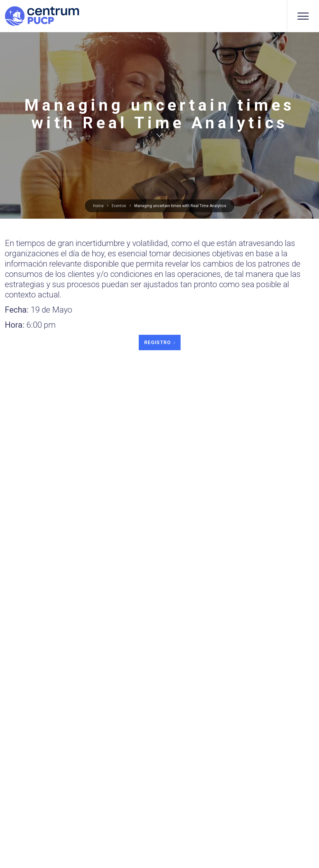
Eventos (119, 206)
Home (98, 206)
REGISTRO (158, 343)
